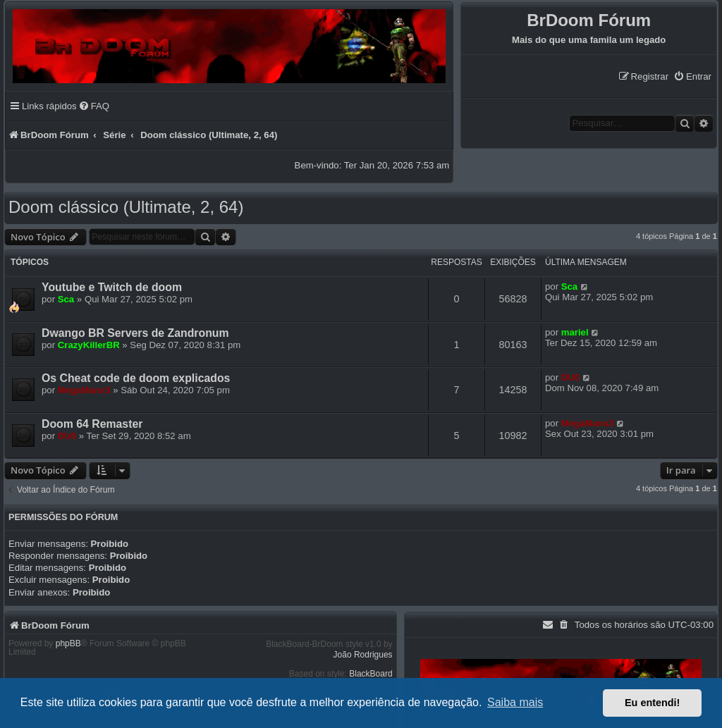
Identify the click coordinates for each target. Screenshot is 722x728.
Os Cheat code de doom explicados (136, 378)
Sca (66, 299)
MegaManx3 (84, 390)
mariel (575, 332)
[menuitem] (692, 76)
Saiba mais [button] (515, 702)
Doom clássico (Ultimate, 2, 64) (126, 207)
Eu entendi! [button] (652, 703)
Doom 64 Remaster (92, 424)
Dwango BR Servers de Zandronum (135, 333)
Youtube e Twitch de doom (112, 287)
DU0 (570, 377)
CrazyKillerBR (89, 345)
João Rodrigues (363, 655)
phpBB (68, 643)
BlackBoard (371, 674)
